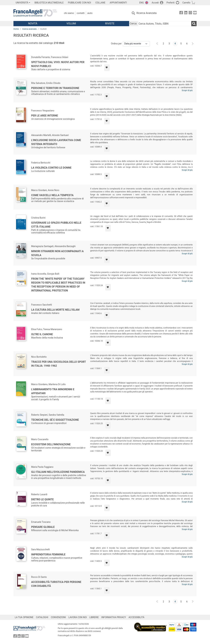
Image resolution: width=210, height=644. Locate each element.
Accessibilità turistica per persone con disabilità (56, 584)
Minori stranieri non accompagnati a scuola (57, 253)
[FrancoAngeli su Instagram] (190, 13)
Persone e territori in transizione (55, 88)
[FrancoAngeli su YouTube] (195, 13)
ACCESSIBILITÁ (136, 617)
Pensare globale (43, 527)
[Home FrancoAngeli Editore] (35, 13)
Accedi (155, 3)
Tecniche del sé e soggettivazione (55, 420)
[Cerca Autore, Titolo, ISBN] (165, 24)
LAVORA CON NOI (78, 617)
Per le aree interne (45, 116)
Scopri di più (187, 90)
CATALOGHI (42, 617)
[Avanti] (193, 44)
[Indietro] (157, 44)
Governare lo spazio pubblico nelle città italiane (56, 225)
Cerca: (133, 24)
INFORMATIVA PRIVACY (114, 617)
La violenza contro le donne (51, 168)
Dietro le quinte (42, 499)
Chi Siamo (69, 13)
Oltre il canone (42, 334)
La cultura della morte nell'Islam (55, 310)
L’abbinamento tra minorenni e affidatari (53, 391)
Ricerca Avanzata (147, 13)
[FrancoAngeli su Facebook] (181, 13)
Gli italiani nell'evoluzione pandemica (58, 472)
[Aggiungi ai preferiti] (107, 68)
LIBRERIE (94, 617)
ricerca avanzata (29, 29)
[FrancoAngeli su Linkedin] (186, 13)
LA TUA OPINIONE (24, 617)
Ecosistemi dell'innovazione (51, 444)
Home (16, 29)
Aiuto (90, 13)
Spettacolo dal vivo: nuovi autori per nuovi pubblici (58, 64)
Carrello (186, 3)
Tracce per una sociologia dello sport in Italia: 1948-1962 (58, 364)
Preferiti (171, 3)
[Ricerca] (194, 24)
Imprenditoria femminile (48, 554)
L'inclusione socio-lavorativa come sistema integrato (56, 142)
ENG (142, 3)
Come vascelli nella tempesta (52, 195)
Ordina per (116, 44)
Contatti (81, 13)
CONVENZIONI (58, 617)
